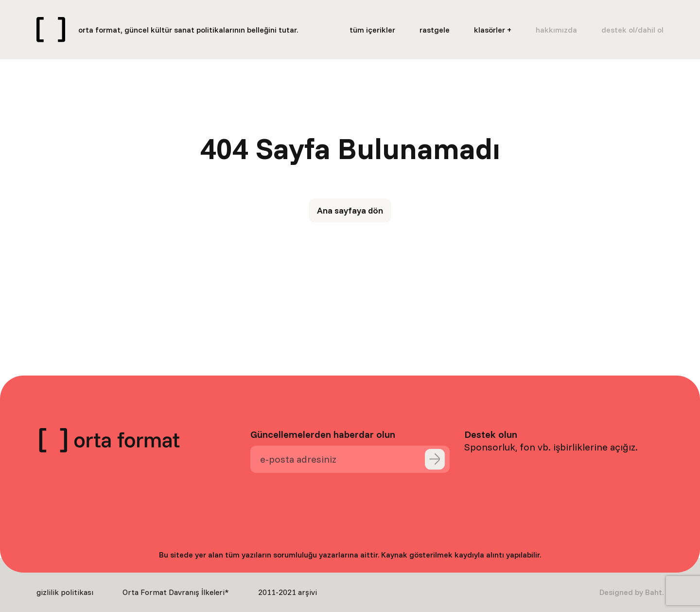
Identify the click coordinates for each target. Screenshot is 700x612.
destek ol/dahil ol (632, 30)
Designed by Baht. (631, 592)
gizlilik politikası (65, 592)
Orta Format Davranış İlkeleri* (176, 592)
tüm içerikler (372, 30)
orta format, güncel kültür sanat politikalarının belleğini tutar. (188, 30)
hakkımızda (556, 30)
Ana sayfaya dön (350, 210)
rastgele (435, 30)
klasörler (490, 30)
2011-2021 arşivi (288, 592)
